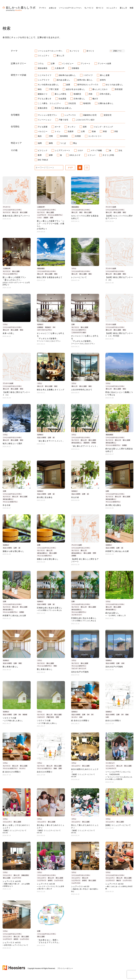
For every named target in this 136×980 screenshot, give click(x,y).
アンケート (86, 64)
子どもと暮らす (45, 99)
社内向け (40, 324)
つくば (63, 143)
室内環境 (64, 136)
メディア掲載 (96, 150)
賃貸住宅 (108, 115)
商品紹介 (48, 327)
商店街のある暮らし (63, 108)
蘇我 (51, 143)
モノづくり (74, 51)
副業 (68, 85)
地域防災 (77, 94)
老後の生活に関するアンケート (16, 216)
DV (92, 715)
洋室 (116, 131)
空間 (51, 136)
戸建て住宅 (63, 120)
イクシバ (91, 155)
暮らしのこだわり (100, 89)
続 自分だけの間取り (80, 721)
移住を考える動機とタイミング (51, 390)
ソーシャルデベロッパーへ (70, 8)
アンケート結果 (104, 64)
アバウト (43, 8)
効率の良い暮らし (85, 80)
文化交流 (72, 103)
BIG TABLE (43, 160)
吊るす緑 (6, 505)
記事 (53, 64)
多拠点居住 (43, 108)
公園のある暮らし (106, 103)
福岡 (40, 143)
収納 (94, 131)
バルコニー (43, 131)
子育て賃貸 (54, 89)
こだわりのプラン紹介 (85, 120)
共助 (90, 94)
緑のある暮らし (63, 80)
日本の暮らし (79, 99)
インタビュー (68, 64)
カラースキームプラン (45, 330)
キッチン (72, 127)
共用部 (78, 136)
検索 (132, 8)
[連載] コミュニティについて (118, 825)
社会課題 (62, 99)
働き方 (95, 99)
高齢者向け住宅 (90, 115)
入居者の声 (60, 68)
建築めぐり (43, 94)
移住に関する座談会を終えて (50, 277)
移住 (40, 89)
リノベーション (45, 120)
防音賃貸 (119, 89)
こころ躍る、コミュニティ (49, 103)
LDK (123, 663)
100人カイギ (75, 155)
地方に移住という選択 (12, 443)
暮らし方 (61, 56)
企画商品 (40, 327)
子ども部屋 (43, 127)
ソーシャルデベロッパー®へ (50, 51)
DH (54, 327)
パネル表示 (80, 168)
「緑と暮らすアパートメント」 (51, 441)
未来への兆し (8, 333)
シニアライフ (44, 80)
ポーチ (58, 127)
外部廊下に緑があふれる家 (117, 551)
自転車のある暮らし (67, 75)
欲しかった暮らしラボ (19, 8)
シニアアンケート (62, 150)
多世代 (103, 80)
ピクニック (43, 150)
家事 (51, 155)
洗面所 (71, 131)
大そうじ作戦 (108, 155)
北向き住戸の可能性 (80, 672)
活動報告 (75, 68)
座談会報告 (43, 68)
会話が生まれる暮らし (76, 89)
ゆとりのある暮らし (114, 85)
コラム (41, 64)
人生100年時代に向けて (82, 390)
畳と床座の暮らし (10, 667)
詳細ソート (118, 51)
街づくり (90, 51)
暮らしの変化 (61, 94)
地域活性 (87, 103)
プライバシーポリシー (65, 968)
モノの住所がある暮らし (48, 85)
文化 (120, 150)
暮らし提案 (105, 75)
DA (20, 715)
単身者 (25, 715)
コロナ (80, 150)
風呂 (40, 136)
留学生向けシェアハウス (88, 85)
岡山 (75, 143)
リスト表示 (87, 168)
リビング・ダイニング (103, 127)
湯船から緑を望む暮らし (13, 551)
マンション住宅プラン (47, 115)
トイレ (58, 131)
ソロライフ (88, 75)
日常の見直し (105, 94)
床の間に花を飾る (45, 497)
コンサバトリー (95, 136)
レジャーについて (79, 277)
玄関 (85, 127)
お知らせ (53, 8)
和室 (105, 131)
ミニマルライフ (45, 75)
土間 (83, 131)
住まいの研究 (42, 437)
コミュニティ (44, 56)
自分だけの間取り (113, 721)
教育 (40, 155)
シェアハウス (70, 115)
